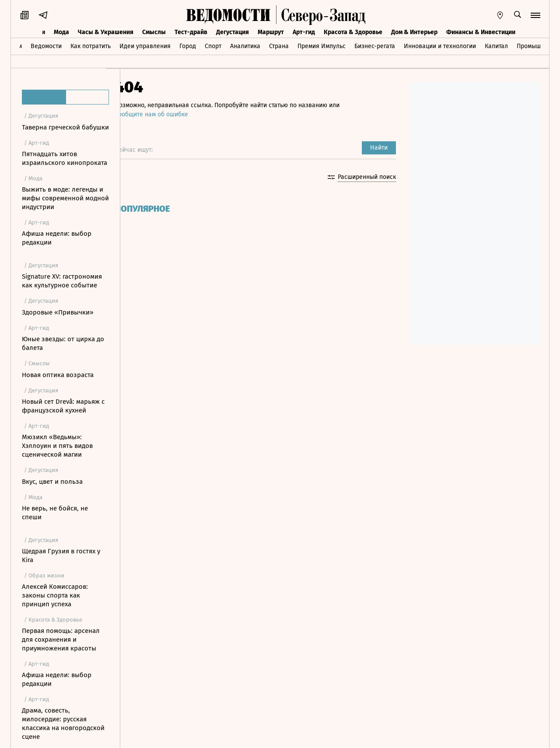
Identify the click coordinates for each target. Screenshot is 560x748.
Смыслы (154, 32)
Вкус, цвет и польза (52, 482)
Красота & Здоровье (353, 32)
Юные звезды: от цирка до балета (63, 343)
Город (188, 46)
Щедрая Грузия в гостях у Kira (61, 556)
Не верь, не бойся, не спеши (55, 513)
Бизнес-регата (375, 46)
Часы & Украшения (106, 32)
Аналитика (245, 46)
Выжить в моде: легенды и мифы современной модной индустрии (65, 198)
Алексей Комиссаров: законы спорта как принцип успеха (55, 595)
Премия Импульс (322, 46)
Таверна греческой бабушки (65, 127)
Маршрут (271, 32)
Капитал (496, 46)
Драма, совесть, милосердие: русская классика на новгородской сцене (63, 724)
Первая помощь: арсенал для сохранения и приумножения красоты (61, 640)
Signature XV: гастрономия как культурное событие (62, 281)
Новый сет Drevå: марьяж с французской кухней (63, 406)
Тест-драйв (191, 32)
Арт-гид (304, 32)
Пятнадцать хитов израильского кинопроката (65, 158)
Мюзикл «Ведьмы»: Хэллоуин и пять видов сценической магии (57, 446)
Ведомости (46, 46)
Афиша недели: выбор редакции (57, 238)
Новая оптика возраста (58, 375)
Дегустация (233, 32)
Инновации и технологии (440, 46)
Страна (279, 46)
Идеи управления (145, 46)
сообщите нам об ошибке (166, 114)
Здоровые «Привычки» (58, 312)
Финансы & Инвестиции (481, 32)
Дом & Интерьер (414, 32)
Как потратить (91, 46)
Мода (61, 32)
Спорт (213, 46)
